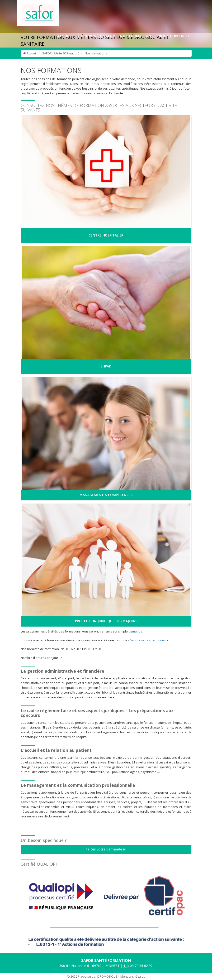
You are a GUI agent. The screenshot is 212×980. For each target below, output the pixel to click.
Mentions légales (133, 976)
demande (135, 631)
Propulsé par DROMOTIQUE (98, 976)
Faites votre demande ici (106, 849)
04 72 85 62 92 (138, 966)
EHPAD (106, 366)
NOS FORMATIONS (137, 36)
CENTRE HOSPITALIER (106, 235)
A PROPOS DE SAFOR (96, 36)
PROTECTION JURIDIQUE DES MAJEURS (106, 621)
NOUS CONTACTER (176, 36)
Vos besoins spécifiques (148, 640)
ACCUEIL (65, 36)
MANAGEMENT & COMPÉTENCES (106, 495)
